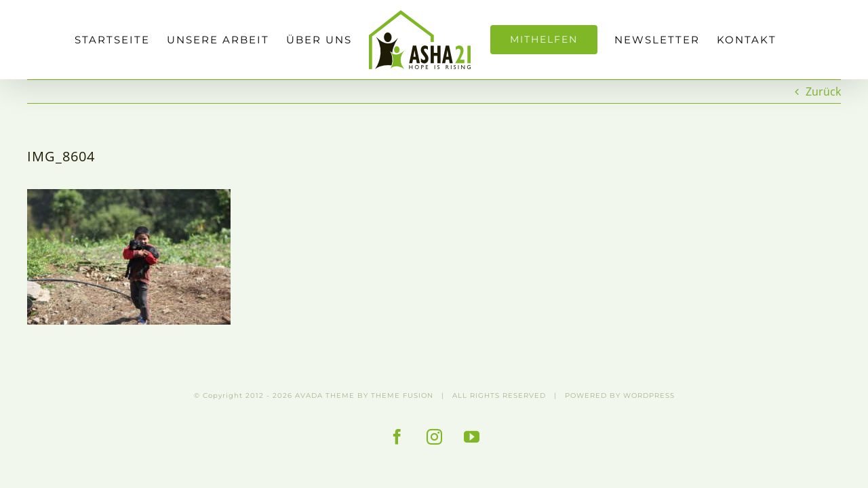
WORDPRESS (649, 395)
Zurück (823, 91)
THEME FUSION (402, 395)
